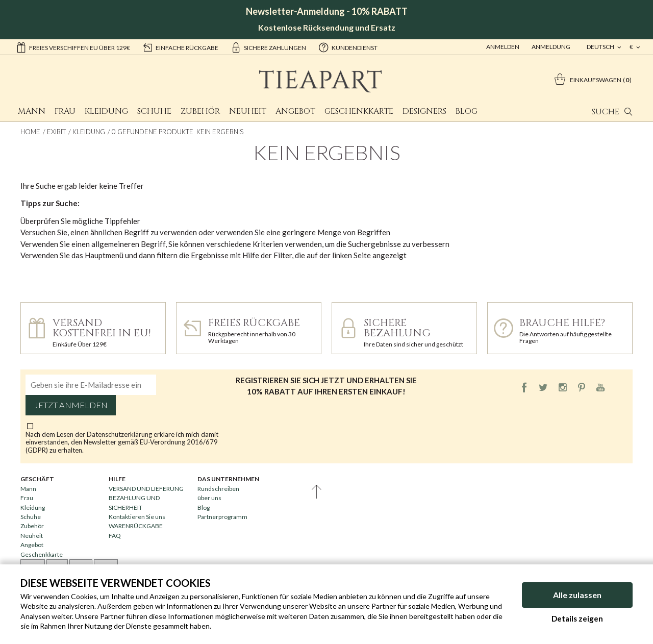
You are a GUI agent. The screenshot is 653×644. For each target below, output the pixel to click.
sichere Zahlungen (268, 47)
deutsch (601, 47)
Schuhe (154, 111)
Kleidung (106, 111)
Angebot (295, 111)
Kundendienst (348, 47)
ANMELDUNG (551, 47)
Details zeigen (577, 618)
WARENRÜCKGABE (136, 526)
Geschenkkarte (359, 111)
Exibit (56, 132)
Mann (32, 111)
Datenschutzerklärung (120, 434)
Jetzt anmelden (71, 405)
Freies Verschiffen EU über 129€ (73, 47)
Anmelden (503, 47)
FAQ (115, 536)
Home (30, 132)
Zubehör (200, 111)
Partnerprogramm (222, 517)
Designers (424, 111)
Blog (467, 111)
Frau (65, 111)
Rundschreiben (218, 489)
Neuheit (248, 111)
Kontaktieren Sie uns (137, 517)
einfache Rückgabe (180, 47)
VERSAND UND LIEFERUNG (146, 489)
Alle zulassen (577, 595)
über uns (209, 498)
